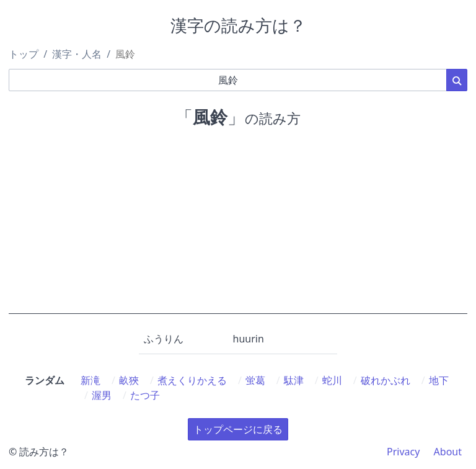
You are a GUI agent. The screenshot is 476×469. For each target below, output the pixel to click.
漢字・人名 (77, 54)
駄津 (294, 380)
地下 (439, 380)
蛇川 (332, 380)
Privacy (403, 452)
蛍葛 (255, 380)
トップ (24, 54)
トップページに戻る (238, 429)
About (448, 452)
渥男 (102, 395)
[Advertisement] (238, 227)
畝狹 (129, 380)
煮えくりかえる (192, 380)
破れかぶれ (386, 380)
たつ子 (145, 395)
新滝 (90, 380)
